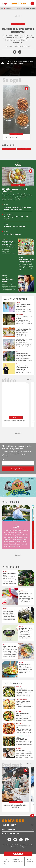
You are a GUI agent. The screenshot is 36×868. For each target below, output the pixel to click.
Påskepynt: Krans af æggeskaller (15, 226)
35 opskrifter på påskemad (13, 234)
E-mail (4, 460)
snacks (24, 149)
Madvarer (9, 8)
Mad (2, 8)
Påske (6, 205)
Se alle (29, 379)
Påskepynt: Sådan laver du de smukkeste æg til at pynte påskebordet (17, 208)
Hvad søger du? (18, 825)
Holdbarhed (8, 214)
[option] (16, 112)
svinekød (18, 24)
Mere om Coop (18, 829)
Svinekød (17, 8)
